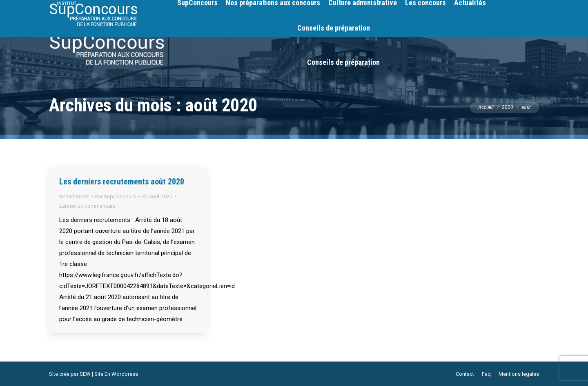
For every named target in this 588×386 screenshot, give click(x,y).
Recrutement (74, 196)
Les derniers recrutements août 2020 (122, 182)
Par (116, 196)
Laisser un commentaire (87, 206)
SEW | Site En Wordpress (109, 374)
